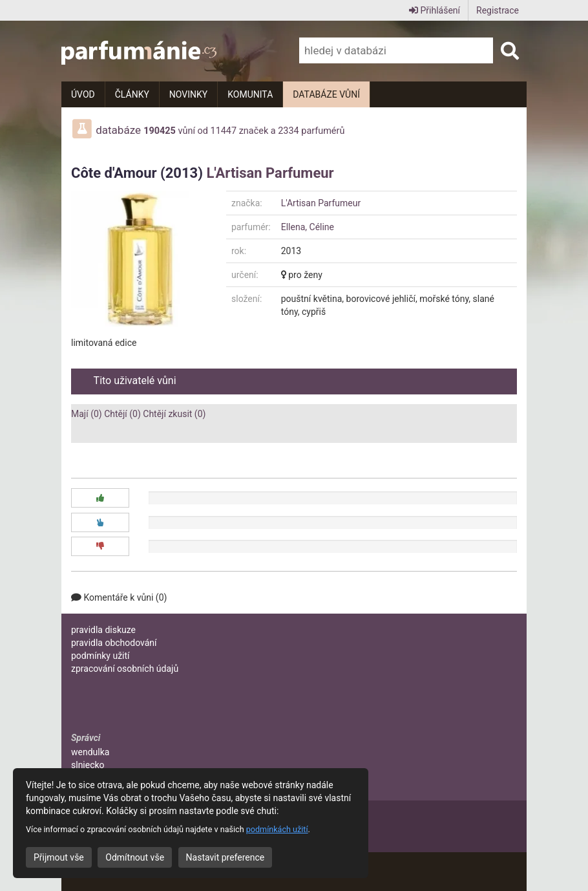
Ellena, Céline (308, 227)
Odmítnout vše (135, 857)
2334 (288, 131)
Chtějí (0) (122, 414)
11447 (224, 131)
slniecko (88, 765)
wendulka (90, 752)
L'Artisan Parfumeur (270, 173)
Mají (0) (87, 414)
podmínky (100, 656)
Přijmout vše (59, 857)
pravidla (103, 630)
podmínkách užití (277, 829)
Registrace (498, 10)
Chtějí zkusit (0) (174, 414)
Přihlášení (435, 10)
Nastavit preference (226, 857)
